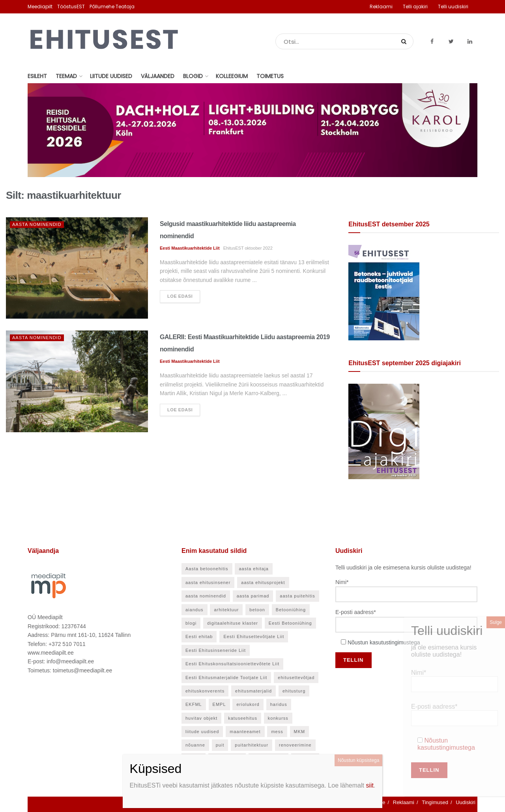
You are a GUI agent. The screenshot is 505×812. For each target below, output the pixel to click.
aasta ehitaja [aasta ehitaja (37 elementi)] (253, 569)
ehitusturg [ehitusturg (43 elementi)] (294, 691)
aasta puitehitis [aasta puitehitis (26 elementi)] (297, 596)
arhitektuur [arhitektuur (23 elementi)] (226, 610)
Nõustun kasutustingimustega (384, 642)
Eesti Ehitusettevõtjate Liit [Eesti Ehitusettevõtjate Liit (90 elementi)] (254, 637)
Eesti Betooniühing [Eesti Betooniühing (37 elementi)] (290, 623)
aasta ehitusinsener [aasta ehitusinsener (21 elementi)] (208, 582)
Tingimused (435, 802)
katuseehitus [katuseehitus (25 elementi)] (243, 718)
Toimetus (270, 76)
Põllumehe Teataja (112, 7)
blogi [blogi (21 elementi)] (191, 623)
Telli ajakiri (415, 7)
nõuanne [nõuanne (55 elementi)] (195, 745)
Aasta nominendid (37, 224)
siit (370, 785)
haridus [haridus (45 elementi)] (279, 704)
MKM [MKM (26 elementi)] (300, 732)
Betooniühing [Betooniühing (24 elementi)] (291, 610)
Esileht (37, 76)
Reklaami (381, 7)
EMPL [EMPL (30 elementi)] (219, 704)
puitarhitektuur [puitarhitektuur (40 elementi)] (252, 745)
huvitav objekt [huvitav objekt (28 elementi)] (201, 718)
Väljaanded (158, 76)
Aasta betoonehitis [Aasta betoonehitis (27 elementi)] (207, 569)
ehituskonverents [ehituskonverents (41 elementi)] (205, 691)
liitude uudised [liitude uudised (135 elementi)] (202, 732)
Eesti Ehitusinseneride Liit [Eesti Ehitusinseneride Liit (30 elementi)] (216, 650)
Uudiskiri (466, 802)
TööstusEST (71, 7)
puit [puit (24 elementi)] (220, 745)
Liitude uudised (111, 76)
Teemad (66, 76)
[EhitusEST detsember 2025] (384, 292)
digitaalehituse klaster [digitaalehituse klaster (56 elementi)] (233, 623)
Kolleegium (232, 76)
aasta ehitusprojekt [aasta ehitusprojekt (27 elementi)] (263, 582)
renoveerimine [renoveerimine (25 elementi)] (295, 745)
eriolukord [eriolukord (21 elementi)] (248, 704)
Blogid (193, 76)
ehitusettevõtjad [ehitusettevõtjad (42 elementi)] (296, 678)
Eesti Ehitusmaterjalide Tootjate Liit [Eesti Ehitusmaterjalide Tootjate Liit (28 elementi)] (226, 678)
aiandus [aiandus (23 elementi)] (195, 610)
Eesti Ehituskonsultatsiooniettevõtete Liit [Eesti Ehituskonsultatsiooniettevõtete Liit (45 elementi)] (232, 664)
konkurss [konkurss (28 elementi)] (278, 718)
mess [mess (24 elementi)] (277, 732)
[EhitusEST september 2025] (384, 431)
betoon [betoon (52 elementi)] (257, 610)
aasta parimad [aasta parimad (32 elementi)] (253, 596)
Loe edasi (180, 296)
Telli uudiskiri (453, 7)
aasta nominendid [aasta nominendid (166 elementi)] (206, 596)
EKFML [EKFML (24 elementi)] (194, 704)
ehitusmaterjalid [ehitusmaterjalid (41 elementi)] (253, 691)
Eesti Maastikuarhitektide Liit (190, 248)
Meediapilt (40, 7)
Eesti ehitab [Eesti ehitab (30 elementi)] (199, 637)
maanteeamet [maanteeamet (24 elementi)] (245, 732)
